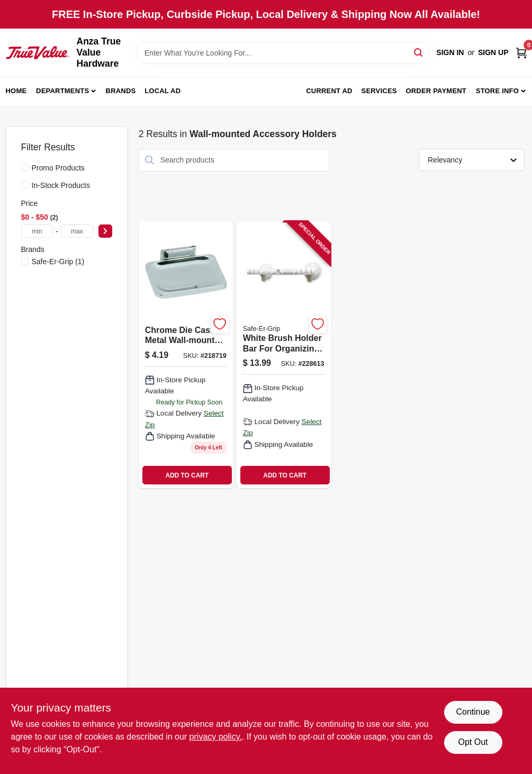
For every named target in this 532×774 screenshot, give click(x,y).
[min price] (37, 231)
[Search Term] (283, 53)
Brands (121, 91)
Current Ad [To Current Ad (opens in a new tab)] (329, 91)
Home (16, 91)
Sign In (450, 52)
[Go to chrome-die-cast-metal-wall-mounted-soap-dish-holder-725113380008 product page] (186, 355)
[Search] (419, 52)
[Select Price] (105, 231)
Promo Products (58, 168)
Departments (62, 91)
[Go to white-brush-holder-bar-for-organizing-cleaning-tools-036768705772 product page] (284, 355)
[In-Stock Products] (25, 185)
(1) (58, 262)
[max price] (77, 231)
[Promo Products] (25, 167)
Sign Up (493, 52)
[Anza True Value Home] (38, 52)
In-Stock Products (61, 185)
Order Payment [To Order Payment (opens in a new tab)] (436, 91)
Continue (473, 712)
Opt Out (473, 742)
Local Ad (163, 91)
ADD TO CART (187, 475)
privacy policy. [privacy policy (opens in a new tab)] (216, 737)
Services (379, 91)
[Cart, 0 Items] (521, 53)
